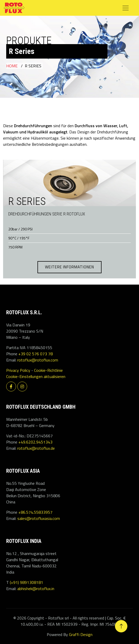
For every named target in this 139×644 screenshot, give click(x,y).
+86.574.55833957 (35, 512)
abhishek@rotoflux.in (36, 589)
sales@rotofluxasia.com (39, 518)
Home (12, 66)
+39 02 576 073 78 (36, 354)
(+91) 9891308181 (26, 582)
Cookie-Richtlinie (48, 370)
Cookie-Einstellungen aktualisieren (36, 376)
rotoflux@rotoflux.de (36, 448)
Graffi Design (81, 634)
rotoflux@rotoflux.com (38, 360)
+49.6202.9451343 (35, 442)
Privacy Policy (18, 370)
